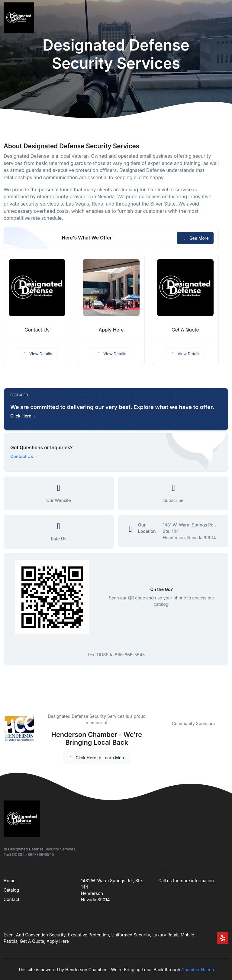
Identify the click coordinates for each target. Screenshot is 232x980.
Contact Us (37, 330)
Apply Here (111, 330)
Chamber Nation (198, 970)
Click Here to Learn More (97, 758)
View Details (37, 354)
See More (195, 238)
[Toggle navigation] (223, 18)
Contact (11, 899)
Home (10, 881)
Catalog (11, 890)
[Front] (20, 18)
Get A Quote (185, 330)
